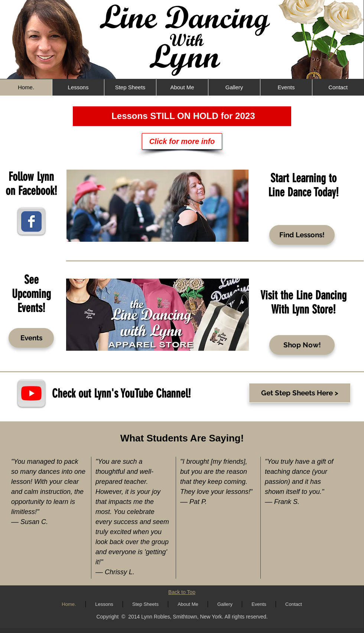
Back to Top (182, 592)
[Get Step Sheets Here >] (300, 393)
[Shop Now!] (302, 345)
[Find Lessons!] (302, 235)
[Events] (31, 338)
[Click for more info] (182, 141)
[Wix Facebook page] (31, 221)
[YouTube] (31, 393)
